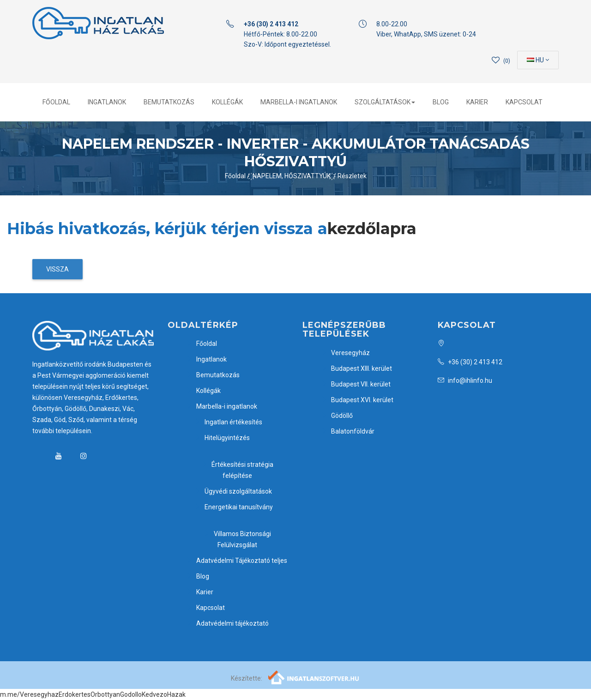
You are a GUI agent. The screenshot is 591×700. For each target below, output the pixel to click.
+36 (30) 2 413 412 (470, 362)
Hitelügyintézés (222, 438)
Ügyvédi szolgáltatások (233, 491)
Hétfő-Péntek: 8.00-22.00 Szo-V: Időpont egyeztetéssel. (287, 34)
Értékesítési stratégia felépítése (237, 470)
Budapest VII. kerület (356, 384)
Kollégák (227, 102)
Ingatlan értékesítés (228, 422)
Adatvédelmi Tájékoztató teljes (237, 561)
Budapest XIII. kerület (356, 368)
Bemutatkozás (169, 102)
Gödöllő (337, 416)
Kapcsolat (524, 102)
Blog (441, 102)
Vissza (57, 269)
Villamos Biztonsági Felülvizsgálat (237, 539)
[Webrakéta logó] (314, 677)
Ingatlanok (107, 102)
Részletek (352, 176)
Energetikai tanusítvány (234, 507)
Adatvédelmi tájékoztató (227, 623)
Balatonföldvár (348, 431)
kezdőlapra (372, 229)
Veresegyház (345, 353)
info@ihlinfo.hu (465, 380)
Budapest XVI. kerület (357, 400)
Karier (477, 102)
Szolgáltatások (385, 102)
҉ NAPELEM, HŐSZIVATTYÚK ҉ (292, 176)
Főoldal (56, 102)
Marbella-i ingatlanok (299, 102)
